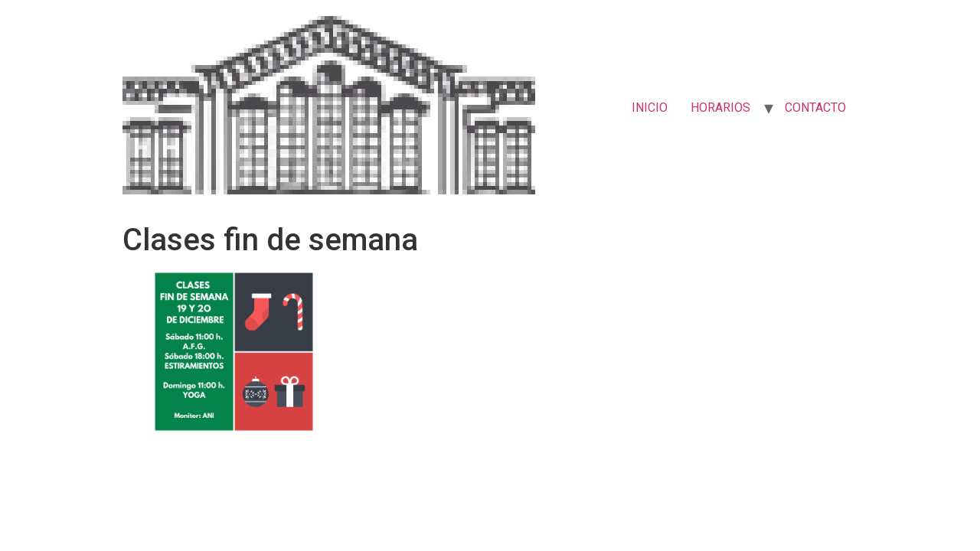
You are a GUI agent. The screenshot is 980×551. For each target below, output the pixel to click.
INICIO (650, 108)
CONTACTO (815, 108)
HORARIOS (720, 108)
